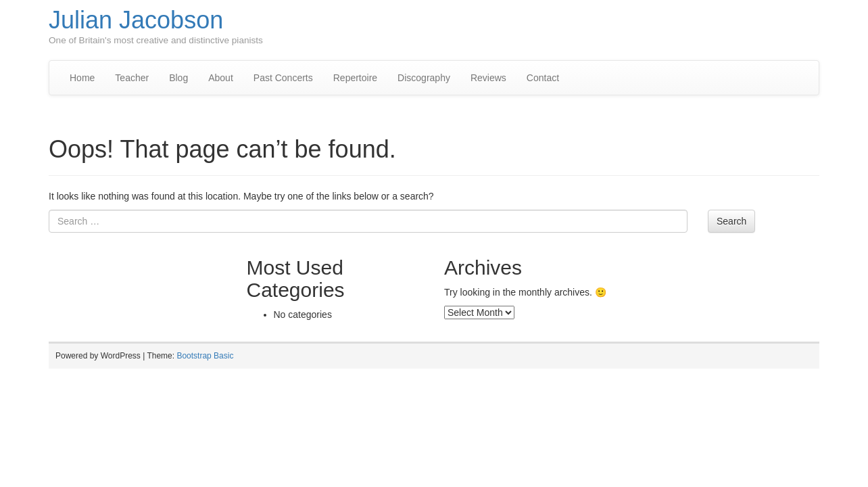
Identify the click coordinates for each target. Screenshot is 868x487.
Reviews (488, 78)
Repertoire (355, 78)
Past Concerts (283, 78)
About (221, 78)
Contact (543, 78)
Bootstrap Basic (205, 356)
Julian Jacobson (136, 20)
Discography (424, 78)
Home (82, 78)
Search (731, 221)
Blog (178, 78)
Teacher (132, 78)
